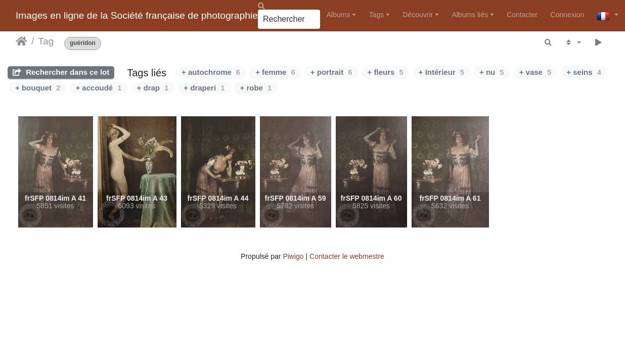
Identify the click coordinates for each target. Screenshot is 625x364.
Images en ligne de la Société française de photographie (137, 15)
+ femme (275, 72)
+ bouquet (38, 88)
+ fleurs (386, 72)
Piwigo (293, 256)
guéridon (83, 43)
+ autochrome (211, 72)
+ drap (153, 88)
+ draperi (204, 88)
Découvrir (418, 15)
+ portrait (331, 72)
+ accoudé (98, 88)
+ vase (535, 72)
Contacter (522, 15)
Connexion (567, 15)
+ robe (256, 88)
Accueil (21, 41)
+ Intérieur (441, 72)
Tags (377, 15)
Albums (339, 15)
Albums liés (470, 15)
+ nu (492, 72)
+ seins (584, 72)
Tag (46, 41)
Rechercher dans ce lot (61, 72)
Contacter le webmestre (347, 256)
